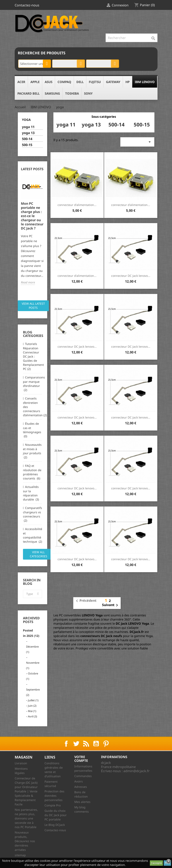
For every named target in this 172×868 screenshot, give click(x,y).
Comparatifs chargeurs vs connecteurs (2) (32, 514)
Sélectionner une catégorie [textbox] (35, 64)
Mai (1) (32, 711)
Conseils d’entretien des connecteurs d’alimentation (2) (33, 407)
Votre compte (81, 759)
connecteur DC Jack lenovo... (131, 276)
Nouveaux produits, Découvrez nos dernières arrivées (25, 841)
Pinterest (106, 744)
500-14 (27, 139)
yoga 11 (28, 127)
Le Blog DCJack (55, 825)
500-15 (27, 145)
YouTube (96, 744)
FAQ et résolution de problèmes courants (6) (32, 472)
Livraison (21, 763)
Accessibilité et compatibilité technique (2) (33, 535)
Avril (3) (32, 716)
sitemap (20, 855)
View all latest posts (33, 306)
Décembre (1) (32, 649)
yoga (26, 120)
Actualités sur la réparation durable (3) (31, 493)
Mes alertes (82, 802)
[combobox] (35, 64)
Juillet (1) (33, 700)
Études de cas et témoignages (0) (32, 430)
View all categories (38, 554)
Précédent (85, 601)
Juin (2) (32, 706)
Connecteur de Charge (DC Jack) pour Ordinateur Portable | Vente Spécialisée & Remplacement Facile (26, 791)
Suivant (111, 605)
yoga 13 (28, 133)
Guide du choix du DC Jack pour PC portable (56, 815)
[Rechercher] (132, 38)
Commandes (83, 776)
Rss (86, 744)
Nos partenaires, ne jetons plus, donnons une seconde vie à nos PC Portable (26, 818)
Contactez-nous (27, 5)
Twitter (76, 744)
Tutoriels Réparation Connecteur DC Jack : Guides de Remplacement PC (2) (33, 356)
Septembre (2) (33, 692)
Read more (28, 282)
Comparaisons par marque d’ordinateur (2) (33, 384)
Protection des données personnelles (54, 796)
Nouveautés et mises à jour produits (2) (32, 451)
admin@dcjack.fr (137, 771)
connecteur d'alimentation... (77, 205)
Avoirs (79, 781)
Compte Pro (53, 805)
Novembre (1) (33, 665)
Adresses (81, 787)
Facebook (66, 744)
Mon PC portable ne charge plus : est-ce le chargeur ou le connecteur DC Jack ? (32, 216)
